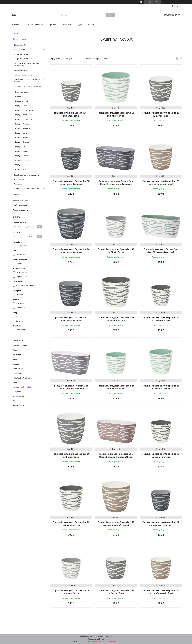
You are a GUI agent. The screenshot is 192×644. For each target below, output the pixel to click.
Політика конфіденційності (109, 641)
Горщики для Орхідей (24, 110)
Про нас (52, 25)
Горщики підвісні (22, 137)
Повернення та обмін (21, 210)
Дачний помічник (21, 70)
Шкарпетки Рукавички (23, 59)
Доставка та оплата (87, 25)
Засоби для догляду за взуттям (27, 175)
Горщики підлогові (23, 128)
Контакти (67, 25)
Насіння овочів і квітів (23, 75)
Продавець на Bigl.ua (96, 639)
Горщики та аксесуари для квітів (27, 86)
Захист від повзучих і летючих (26, 189)
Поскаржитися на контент (88, 641)
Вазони (18, 97)
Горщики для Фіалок (24, 119)
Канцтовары (19, 180)
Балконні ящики (22, 92)
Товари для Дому (21, 45)
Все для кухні (19, 50)
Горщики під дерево (24, 133)
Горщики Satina (21, 151)
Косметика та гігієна (22, 54)
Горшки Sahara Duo (23, 160)
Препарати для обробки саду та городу (27, 81)
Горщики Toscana (22, 165)
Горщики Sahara (22, 156)
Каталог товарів (33, 25)
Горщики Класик (22, 124)
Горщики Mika (21, 147)
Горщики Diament (22, 142)
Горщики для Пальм (23, 115)
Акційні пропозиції (20, 205)
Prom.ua (109, 637)
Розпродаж (19, 184)
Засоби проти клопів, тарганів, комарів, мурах (27, 65)
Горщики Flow (21, 169)
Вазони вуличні (22, 101)
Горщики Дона (21, 106)
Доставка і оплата (20, 200)
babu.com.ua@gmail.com (23, 387)
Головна (16, 25)
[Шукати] (110, 15)
